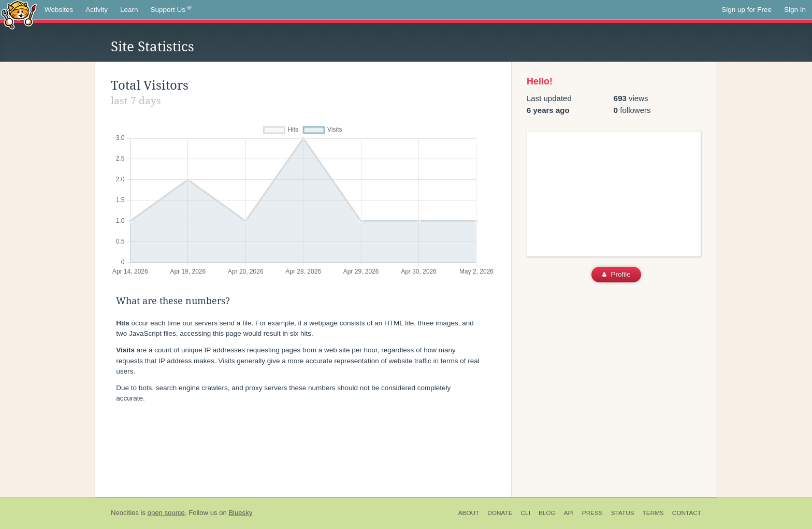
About (469, 513)
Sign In (795, 10)
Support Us (171, 10)
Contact (687, 513)
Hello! (540, 81)
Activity (97, 10)
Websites (59, 10)
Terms (653, 513)
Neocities (125, 513)
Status (623, 513)
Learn (129, 10)
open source (166, 513)
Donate (500, 513)
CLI (526, 513)
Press (592, 513)
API (569, 513)
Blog (547, 513)
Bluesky (240, 513)
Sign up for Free (746, 10)
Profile (617, 274)
